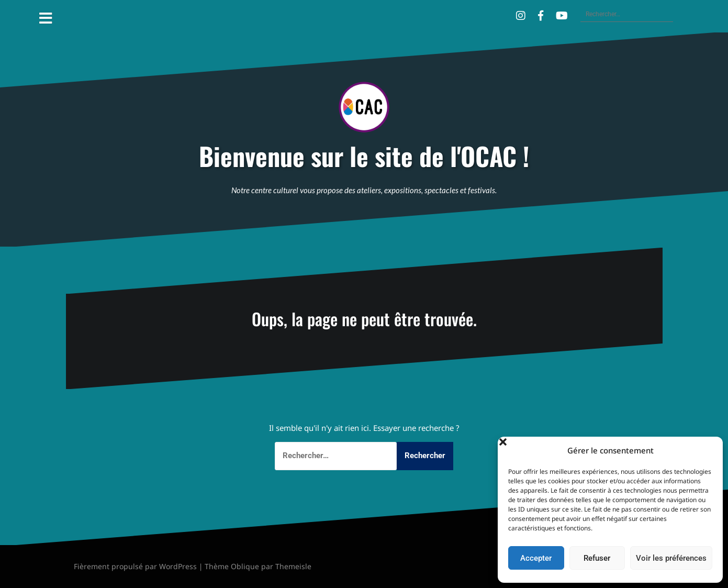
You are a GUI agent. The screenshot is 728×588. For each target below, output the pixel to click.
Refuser (597, 558)
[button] (707, 450)
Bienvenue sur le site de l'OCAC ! (364, 156)
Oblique (245, 566)
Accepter (536, 558)
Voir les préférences (671, 558)
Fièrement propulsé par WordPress (135, 566)
